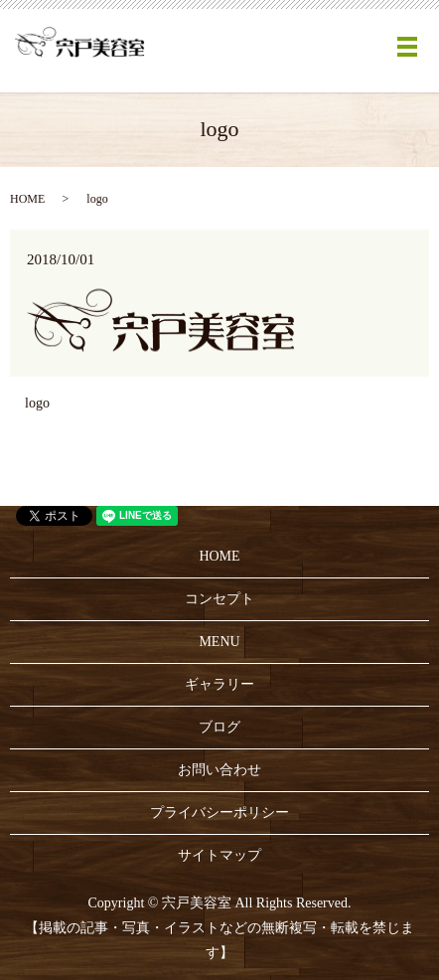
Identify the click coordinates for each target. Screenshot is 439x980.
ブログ (219, 727)
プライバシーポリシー (219, 813)
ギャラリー (219, 684)
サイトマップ (219, 855)
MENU (219, 642)
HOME (27, 199)
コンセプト (219, 599)
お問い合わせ (219, 770)
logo (37, 403)
